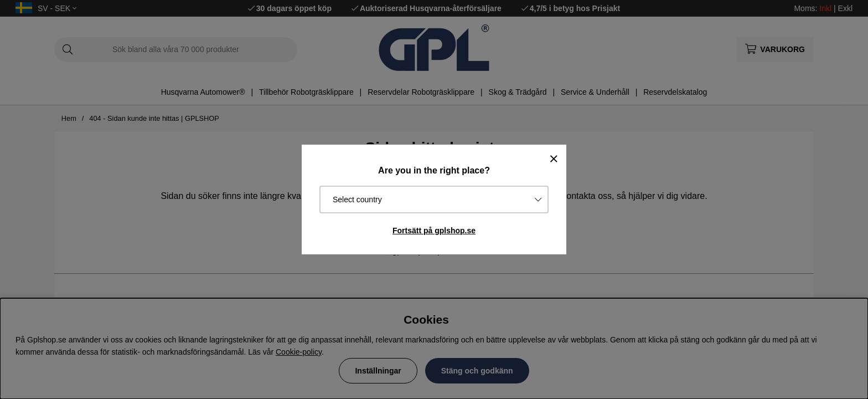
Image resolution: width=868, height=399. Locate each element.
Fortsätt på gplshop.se (434, 231)
